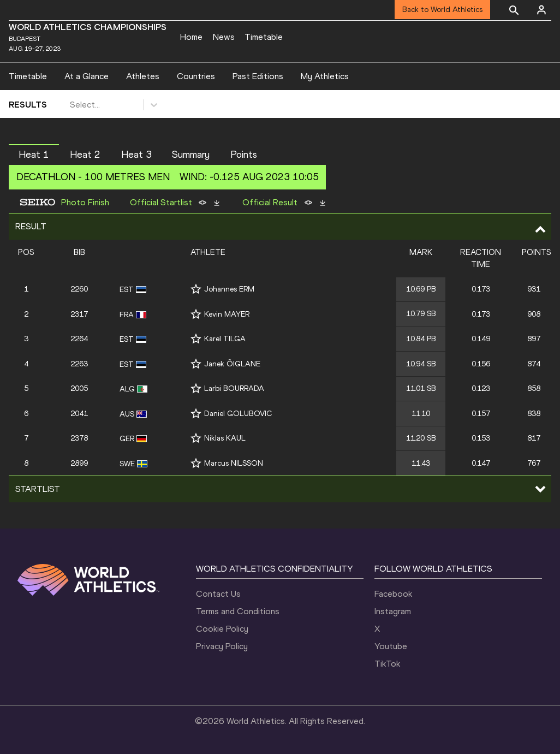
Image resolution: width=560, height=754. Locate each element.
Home (191, 37)
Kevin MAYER (227, 314)
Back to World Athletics (442, 10)
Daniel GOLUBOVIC (238, 414)
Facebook (393, 594)
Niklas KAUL (225, 438)
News (224, 37)
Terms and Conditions (238, 611)
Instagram (393, 611)
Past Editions (258, 76)
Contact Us (218, 594)
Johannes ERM (229, 289)
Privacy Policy (222, 646)
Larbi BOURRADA (234, 388)
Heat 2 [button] (85, 155)
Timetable (264, 37)
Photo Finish (85, 203)
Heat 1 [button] (34, 155)
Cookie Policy (222, 629)
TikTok (387, 664)
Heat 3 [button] (136, 155)
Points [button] (244, 155)
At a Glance (87, 76)
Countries (196, 76)
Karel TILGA (225, 339)
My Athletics (325, 76)
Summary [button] (191, 155)
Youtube (391, 646)
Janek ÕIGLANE (232, 364)
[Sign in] (541, 10)
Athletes (143, 76)
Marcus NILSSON (234, 463)
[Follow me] (196, 289)
